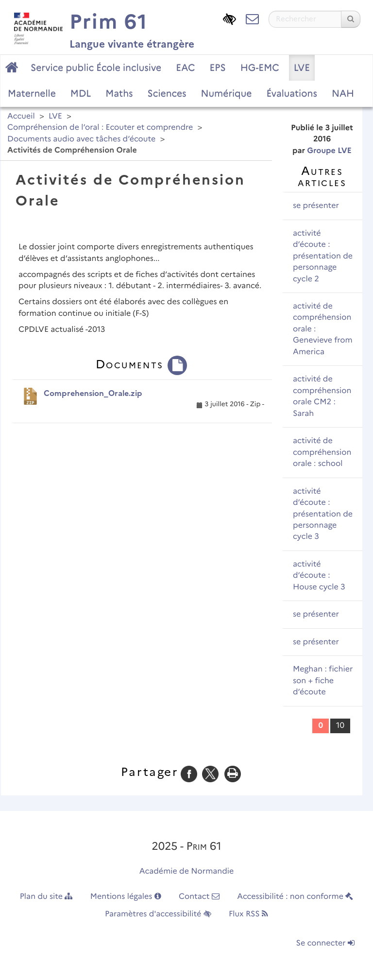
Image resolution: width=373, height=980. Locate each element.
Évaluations (291, 93)
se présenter (316, 206)
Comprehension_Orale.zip (93, 393)
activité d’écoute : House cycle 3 (319, 576)
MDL (81, 93)
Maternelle (32, 93)
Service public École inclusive (96, 68)
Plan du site (46, 897)
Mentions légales (126, 897)
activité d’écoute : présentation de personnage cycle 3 (323, 514)
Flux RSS (248, 914)
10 (340, 726)
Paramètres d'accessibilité (158, 914)
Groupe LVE (329, 151)
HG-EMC (260, 68)
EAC (185, 68)
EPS (218, 68)
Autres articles (322, 176)
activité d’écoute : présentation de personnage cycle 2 (323, 256)
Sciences (167, 93)
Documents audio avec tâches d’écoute (81, 139)
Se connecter (325, 943)
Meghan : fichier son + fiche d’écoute (323, 681)
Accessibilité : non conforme (295, 897)
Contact (199, 897)
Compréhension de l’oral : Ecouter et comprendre (100, 128)
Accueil (21, 116)
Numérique (227, 93)
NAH (343, 93)
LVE (302, 68)
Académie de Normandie (187, 871)
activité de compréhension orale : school (322, 452)
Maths (119, 93)
